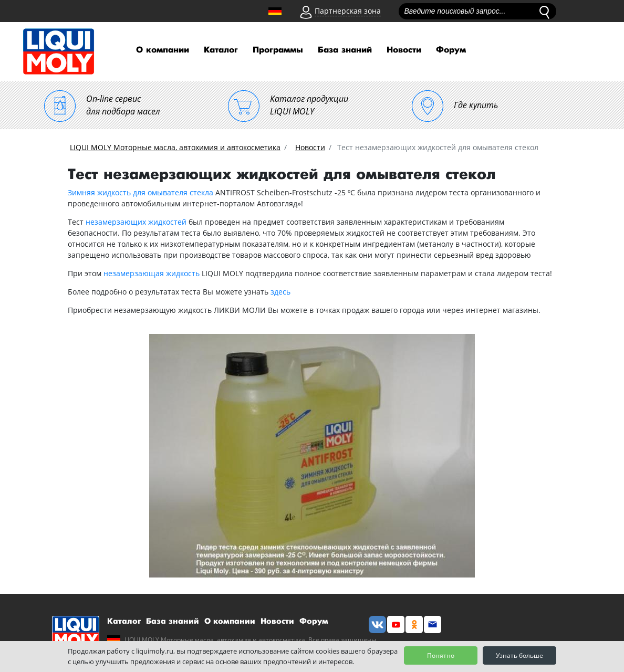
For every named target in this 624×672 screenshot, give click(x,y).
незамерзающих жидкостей (136, 222)
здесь (280, 292)
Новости (404, 50)
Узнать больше (519, 655)
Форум (451, 50)
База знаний (345, 50)
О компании (163, 50)
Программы (278, 50)
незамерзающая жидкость (152, 273)
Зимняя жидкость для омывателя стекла (141, 192)
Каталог (221, 50)
